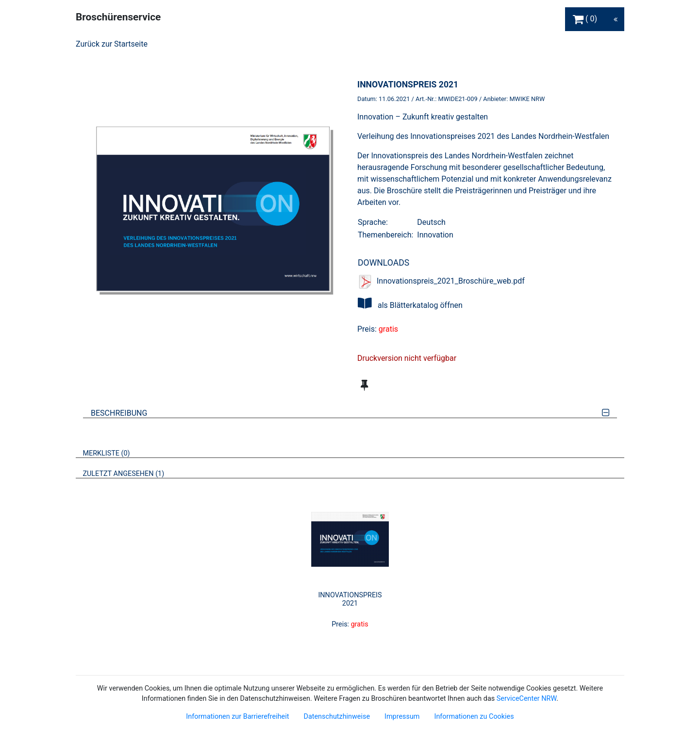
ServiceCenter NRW (527, 699)
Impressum (402, 717)
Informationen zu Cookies (474, 717)
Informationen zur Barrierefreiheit (237, 717)
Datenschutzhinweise (337, 717)
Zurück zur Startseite (112, 44)
